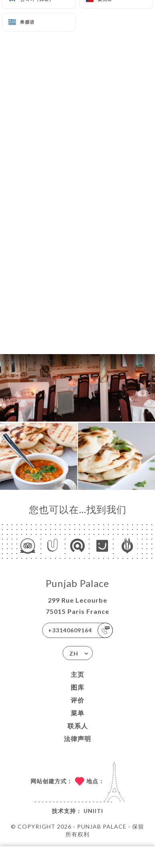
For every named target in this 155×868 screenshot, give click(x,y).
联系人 (78, 726)
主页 (77, 674)
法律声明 (77, 739)
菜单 (77, 713)
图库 (77, 687)
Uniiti (93, 811)
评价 (77, 700)
